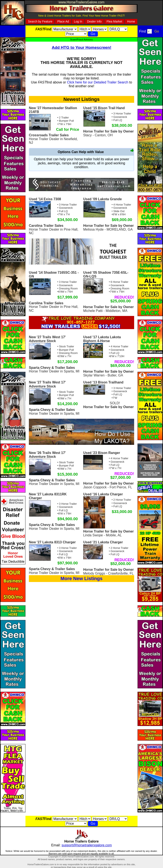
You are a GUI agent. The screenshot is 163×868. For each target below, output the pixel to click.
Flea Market (114, 21)
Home (131, 21)
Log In (78, 21)
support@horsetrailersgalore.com (87, 845)
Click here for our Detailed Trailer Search (98, 82)
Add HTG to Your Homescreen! (82, 47)
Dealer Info (94, 21)
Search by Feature (40, 21)
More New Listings (81, 578)
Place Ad (63, 21)
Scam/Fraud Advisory (81, 39)
